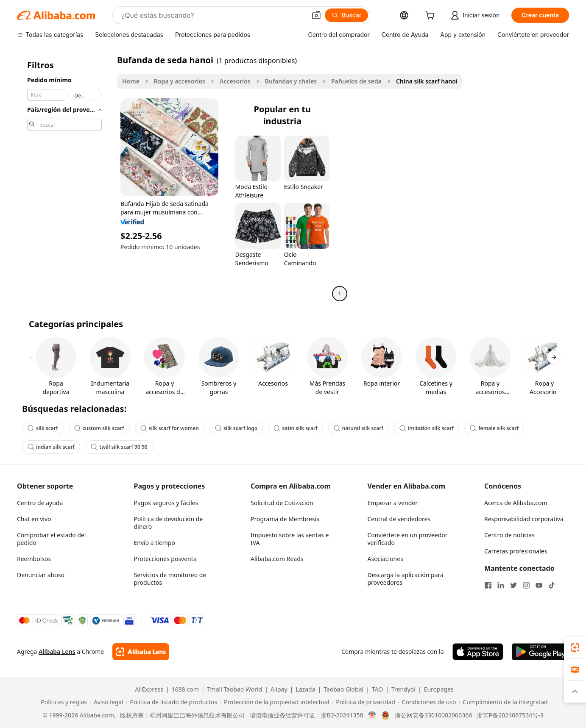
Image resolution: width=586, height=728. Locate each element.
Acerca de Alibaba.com (516, 503)
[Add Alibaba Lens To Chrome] (141, 652)
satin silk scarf (296, 428)
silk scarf (43, 428)
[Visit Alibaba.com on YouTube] (539, 585)
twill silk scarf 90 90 (119, 447)
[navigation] (64, 178)
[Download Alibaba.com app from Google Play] (540, 652)
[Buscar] (347, 15)
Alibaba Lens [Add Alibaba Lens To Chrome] (57, 652)
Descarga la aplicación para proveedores (406, 579)
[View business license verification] (372, 715)
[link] (575, 647)
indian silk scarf (51, 447)
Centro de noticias (509, 535)
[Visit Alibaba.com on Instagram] (526, 585)
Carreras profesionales (516, 551)
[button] (316, 15)
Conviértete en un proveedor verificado (408, 539)
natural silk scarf (359, 428)
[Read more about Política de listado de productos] (172, 702)
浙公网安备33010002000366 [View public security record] (433, 715)
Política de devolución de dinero (169, 523)
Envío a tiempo (155, 543)
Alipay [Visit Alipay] (279, 689)
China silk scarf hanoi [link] (427, 81)
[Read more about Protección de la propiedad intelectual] (274, 702)
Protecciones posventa (165, 559)
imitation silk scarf (427, 428)
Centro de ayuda (40, 503)
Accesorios (235, 81)
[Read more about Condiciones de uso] (427, 702)
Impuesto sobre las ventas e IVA (290, 539)
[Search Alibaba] (213, 15)
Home (131, 81)
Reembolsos (34, 559)
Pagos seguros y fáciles (166, 503)
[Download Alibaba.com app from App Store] (478, 652)
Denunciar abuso (41, 575)
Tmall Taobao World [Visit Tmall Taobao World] (235, 689)
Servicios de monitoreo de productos (170, 579)
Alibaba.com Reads (277, 559)
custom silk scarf (99, 428)
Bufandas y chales (291, 81)
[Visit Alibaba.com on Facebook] (488, 585)
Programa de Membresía (285, 519)
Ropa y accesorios (180, 81)
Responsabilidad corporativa (524, 519)
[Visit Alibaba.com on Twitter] (513, 585)
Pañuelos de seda (356, 81)
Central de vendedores (399, 519)
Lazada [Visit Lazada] (305, 689)
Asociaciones (385, 559)
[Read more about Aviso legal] (106, 702)
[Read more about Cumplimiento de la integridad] (503, 702)
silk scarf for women (170, 428)
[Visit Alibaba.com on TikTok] (552, 585)
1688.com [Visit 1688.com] (185, 689)
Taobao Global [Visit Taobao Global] (343, 689)
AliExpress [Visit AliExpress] (149, 689)
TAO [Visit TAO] (377, 689)
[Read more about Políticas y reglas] (63, 702)
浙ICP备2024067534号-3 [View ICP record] (510, 715)
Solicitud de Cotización (282, 503)
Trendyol (403, 689)
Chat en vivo (34, 519)
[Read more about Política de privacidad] (364, 702)
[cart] (432, 16)
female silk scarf (494, 428)
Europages (439, 689)
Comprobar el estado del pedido (51, 539)
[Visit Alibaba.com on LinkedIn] (501, 585)
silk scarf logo (236, 428)
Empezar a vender (393, 503)
